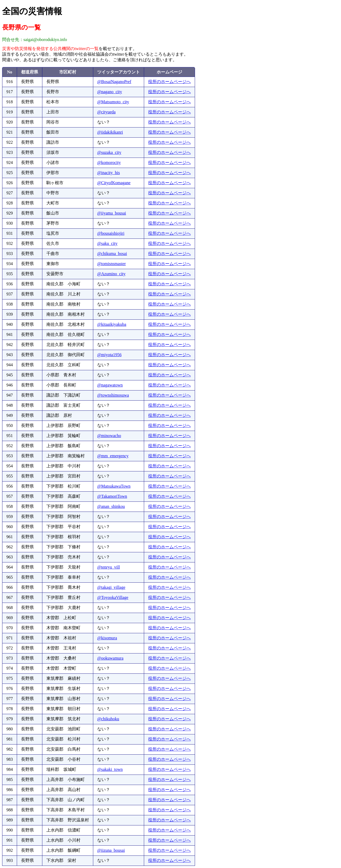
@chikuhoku (108, 719)
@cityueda (106, 112)
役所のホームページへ (169, 82)
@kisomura (107, 638)
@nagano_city (110, 92)
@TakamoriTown (112, 496)
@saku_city (107, 243)
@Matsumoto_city (113, 102)
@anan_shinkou (111, 506)
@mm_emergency (113, 456)
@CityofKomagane (114, 183)
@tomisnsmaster (111, 264)
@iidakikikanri (110, 132)
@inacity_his (109, 173)
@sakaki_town (110, 769)
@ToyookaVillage (113, 597)
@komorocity (109, 163)
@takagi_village (111, 587)
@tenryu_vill (109, 567)
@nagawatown (110, 385)
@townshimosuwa (113, 395)
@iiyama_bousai (112, 213)
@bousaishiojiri (111, 233)
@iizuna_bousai (111, 850)
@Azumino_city (111, 274)
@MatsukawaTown (114, 486)
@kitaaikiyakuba (112, 324)
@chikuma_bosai (112, 254)
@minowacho (109, 436)
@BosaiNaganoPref (114, 82)
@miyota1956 (109, 355)
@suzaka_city (109, 152)
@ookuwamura (110, 658)
